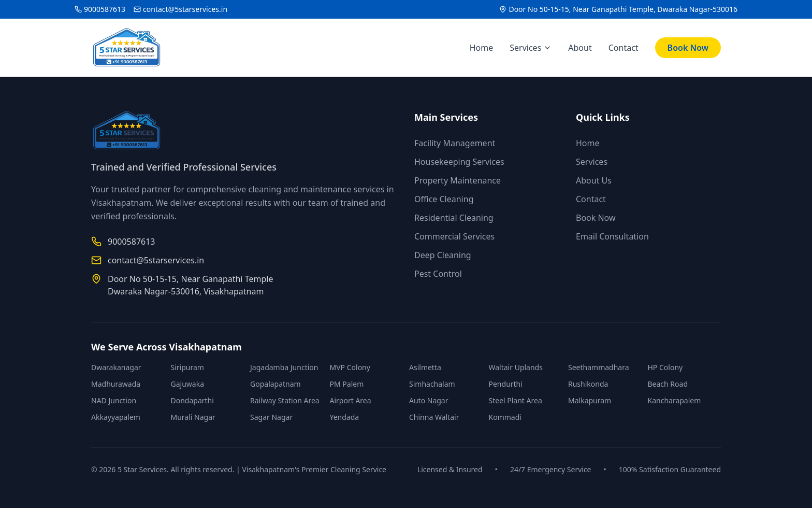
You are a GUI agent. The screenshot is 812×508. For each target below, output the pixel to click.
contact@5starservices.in (185, 9)
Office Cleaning (444, 199)
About (580, 48)
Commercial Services (454, 236)
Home (482, 48)
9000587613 (105, 9)
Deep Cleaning (443, 255)
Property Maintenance (458, 180)
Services (531, 48)
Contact (624, 48)
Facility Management (455, 143)
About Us (594, 180)
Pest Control (438, 274)
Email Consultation (612, 236)
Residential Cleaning (454, 218)
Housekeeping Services (459, 162)
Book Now (688, 48)
